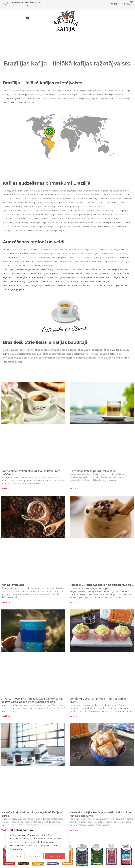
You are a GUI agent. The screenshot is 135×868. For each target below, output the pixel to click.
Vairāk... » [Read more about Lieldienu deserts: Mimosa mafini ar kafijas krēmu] (74, 716)
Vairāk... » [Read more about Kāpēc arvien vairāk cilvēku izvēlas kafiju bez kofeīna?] (6, 489)
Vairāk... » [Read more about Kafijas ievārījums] (6, 603)
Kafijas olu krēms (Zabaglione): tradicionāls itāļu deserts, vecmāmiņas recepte (101, 587)
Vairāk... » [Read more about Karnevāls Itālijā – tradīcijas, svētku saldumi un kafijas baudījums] (74, 830)
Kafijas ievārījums (13, 585)
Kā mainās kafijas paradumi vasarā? (93, 471)
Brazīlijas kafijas (24, 269)
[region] (37, 844)
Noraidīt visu (35, 856)
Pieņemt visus (55, 856)
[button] (27, 18)
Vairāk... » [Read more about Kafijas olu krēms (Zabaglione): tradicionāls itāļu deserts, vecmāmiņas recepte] (74, 603)
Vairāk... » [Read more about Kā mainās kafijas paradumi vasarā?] (74, 489)
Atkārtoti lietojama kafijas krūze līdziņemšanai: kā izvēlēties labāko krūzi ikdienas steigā (32, 700)
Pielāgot (17, 856)
